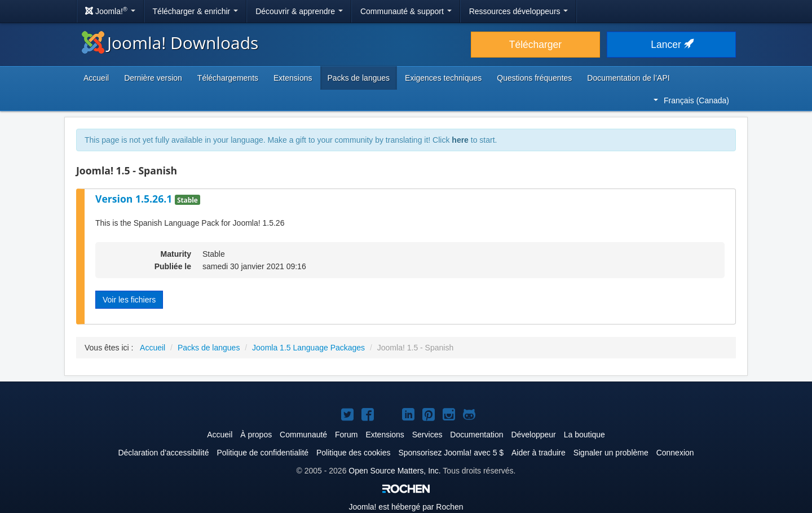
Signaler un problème (611, 453)
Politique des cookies (354, 453)
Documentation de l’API (628, 78)
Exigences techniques (443, 78)
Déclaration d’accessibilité (163, 453)
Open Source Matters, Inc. (394, 471)
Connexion (675, 453)
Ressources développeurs (519, 11)
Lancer (671, 45)
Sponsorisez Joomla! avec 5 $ (451, 453)
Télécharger (535, 45)
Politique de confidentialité (262, 453)
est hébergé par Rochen (406, 507)
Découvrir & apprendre (299, 11)
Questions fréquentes (534, 78)
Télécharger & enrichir (196, 11)
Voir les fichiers (129, 300)
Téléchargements (228, 78)
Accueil (96, 78)
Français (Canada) (691, 100)
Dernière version (153, 78)
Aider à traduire (539, 453)
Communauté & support (406, 11)
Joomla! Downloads (170, 43)
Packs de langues (359, 78)
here (460, 140)
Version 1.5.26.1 (135, 199)
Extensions (293, 78)
